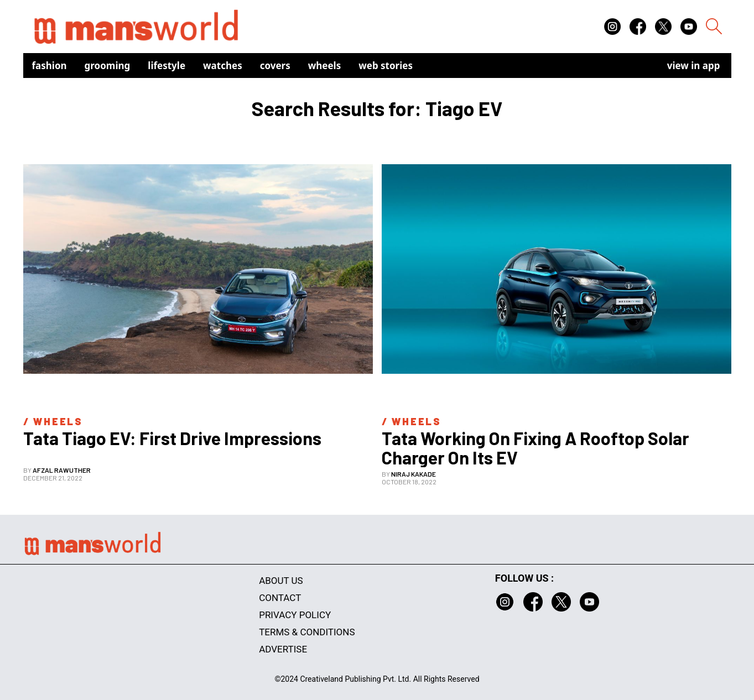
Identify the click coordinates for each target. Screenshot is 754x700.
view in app (694, 66)
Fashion (50, 66)
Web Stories (386, 66)
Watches (223, 66)
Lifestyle (167, 66)
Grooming (108, 66)
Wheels (325, 66)
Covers (275, 66)
